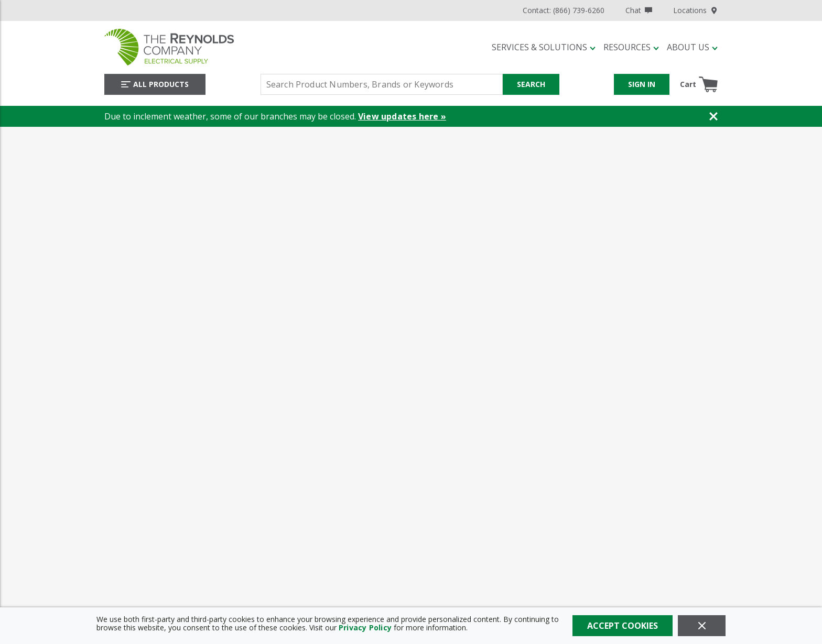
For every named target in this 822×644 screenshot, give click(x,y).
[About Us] (692, 47)
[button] (544, 47)
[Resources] (631, 47)
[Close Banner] (713, 116)
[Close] (702, 626)
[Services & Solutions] (544, 47)
